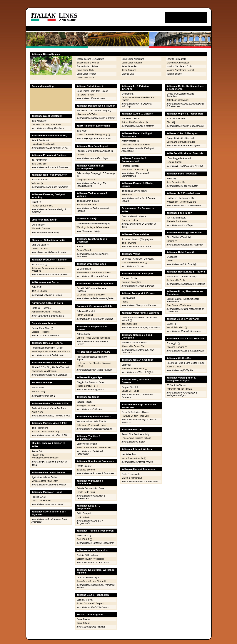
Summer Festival (130, 220)
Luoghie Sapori (174, 162)
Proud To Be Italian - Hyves (135, 412)
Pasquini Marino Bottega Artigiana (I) (95, 151)
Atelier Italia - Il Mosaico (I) (135, 170)
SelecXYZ (37, 287)
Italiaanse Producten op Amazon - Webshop (48, 270)
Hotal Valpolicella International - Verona (51, 352)
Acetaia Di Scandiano (87, 555)
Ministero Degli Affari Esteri (45, 481)
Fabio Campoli (84, 513)
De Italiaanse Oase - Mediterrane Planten (138, 99)
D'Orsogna (172, 257)
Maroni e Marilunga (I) (132, 478)
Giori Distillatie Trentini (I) (179, 237)
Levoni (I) (171, 324)
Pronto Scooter (84, 466)
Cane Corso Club (85, 70)
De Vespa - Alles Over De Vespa (138, 259)
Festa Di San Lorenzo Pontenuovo (94, 448)
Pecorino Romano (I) (177, 347)
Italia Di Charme (40, 291)
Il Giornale (127, 195)
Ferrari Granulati (85, 315)
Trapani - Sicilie (129, 278)
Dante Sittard (83, 623)
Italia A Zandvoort (40, 140)
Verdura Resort (84, 402)
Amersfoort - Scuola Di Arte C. (92, 581)
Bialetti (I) (36, 202)
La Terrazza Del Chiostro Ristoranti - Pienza (95, 364)
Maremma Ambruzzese (178, 63)
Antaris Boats (83, 334)
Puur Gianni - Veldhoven (179, 305)
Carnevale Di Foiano (87, 444)
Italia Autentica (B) (176, 182)
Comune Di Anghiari (132, 282)
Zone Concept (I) (130, 324)
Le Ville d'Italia (84, 269)
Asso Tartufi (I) (84, 536)
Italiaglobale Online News (134, 191)
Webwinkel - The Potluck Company (94, 111)
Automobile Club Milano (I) (135, 122)
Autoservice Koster (131, 119)
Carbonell (126, 365)
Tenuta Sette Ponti (86, 492)
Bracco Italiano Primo (87, 66)
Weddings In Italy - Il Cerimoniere (93, 227)
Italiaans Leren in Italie (88, 201)
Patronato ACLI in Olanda (179, 389)
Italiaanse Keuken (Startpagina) (137, 239)
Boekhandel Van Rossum (44, 371)
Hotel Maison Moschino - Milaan (47, 348)
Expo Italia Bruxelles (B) (44, 144)
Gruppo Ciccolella (130, 387)
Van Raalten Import (176, 218)
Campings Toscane (86, 180)
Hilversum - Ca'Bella (87, 114)
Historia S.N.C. (39, 497)
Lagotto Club (128, 74)
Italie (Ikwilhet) (129, 243)
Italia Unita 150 (39, 164)
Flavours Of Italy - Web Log (135, 416)
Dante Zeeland (84, 619)
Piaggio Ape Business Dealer (91, 382)
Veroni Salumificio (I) (177, 327)
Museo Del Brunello (41, 501)
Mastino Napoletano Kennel (180, 70)
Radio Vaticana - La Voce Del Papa (49, 408)
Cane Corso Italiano (86, 78)
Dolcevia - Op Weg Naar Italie (46, 125)
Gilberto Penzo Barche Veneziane (93, 338)
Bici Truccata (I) (39, 265)
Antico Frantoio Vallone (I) (134, 369)
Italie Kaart (82, 131)
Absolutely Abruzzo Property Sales (94, 273)
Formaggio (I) (173, 343)
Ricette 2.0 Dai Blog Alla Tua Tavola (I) (51, 367)
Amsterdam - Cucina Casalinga (182, 277)
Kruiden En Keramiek (42, 206)
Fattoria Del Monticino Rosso (91, 488)
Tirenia (125, 302)
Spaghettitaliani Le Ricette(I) (181, 138)
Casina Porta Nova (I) (42, 328)
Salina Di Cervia (85, 600)
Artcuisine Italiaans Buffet (134, 343)
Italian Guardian (130, 66)
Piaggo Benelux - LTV (87, 386)
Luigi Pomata (83, 517)
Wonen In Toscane (41, 228)
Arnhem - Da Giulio (176, 280)
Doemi (170, 261)
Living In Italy (38, 225)
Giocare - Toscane (41, 332)
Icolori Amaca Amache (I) (134, 458)
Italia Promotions (40, 428)
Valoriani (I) (37, 183)
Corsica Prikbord (40, 249)
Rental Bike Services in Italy (135, 434)
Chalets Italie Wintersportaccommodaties (45, 456)
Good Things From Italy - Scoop (92, 91)
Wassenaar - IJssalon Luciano (181, 202)
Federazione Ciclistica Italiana (136, 438)
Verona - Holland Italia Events (91, 421)
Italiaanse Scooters (86, 470)
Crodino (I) (172, 241)
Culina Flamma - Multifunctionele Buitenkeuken (183, 300)
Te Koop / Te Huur (86, 95)
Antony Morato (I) (130, 141)
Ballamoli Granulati (86, 311)
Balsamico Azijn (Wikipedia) (90, 559)
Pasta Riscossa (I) (131, 474)
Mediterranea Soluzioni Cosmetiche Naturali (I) (139, 319)
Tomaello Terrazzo (131, 166)
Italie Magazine (39, 121)
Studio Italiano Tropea (87, 205)
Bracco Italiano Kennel (88, 63)
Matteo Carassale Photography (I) (93, 134)
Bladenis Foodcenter (177, 221)
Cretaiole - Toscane (41, 308)
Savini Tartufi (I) (84, 539)
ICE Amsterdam (39, 160)
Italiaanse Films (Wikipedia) (45, 432)
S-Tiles (80, 247)
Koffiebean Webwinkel (178, 100)
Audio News (38, 412)
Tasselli (80, 155)
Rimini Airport (128, 298)
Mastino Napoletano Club (179, 66)
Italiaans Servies (40, 180)
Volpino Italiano (174, 74)
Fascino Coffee (174, 367)
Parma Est (37, 451)
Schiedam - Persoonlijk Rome (91, 425)
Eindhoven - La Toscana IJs (180, 198)
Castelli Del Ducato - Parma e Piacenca (91, 290)
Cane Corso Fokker (86, 74)
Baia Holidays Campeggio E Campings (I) (96, 175)
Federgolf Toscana (86, 406)
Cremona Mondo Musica (134, 216)
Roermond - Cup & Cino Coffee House (186, 363)
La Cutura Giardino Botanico (91, 295)
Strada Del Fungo (130, 391)
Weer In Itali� (39, 392)
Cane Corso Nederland (133, 59)
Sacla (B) (171, 179)
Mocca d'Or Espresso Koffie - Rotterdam (181, 95)
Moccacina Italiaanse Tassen (136, 145)
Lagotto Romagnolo (176, 59)
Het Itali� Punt (129, 454)
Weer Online (38, 388)
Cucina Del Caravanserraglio (181, 142)
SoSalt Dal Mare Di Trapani (90, 603)
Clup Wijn (171, 122)
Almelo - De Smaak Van (133, 346)
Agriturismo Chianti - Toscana (46, 312)
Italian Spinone (129, 70)
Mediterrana (128, 94)
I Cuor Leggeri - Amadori (179, 158)
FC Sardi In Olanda (176, 385)
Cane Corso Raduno (132, 63)
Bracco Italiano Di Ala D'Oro (90, 59)
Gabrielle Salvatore (176, 119)
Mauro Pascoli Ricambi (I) (134, 263)
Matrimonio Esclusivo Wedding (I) (93, 224)
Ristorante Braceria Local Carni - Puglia (93, 358)
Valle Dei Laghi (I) (40, 245)
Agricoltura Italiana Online (44, 477)
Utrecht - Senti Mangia (88, 578)
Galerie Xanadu (84, 250)
